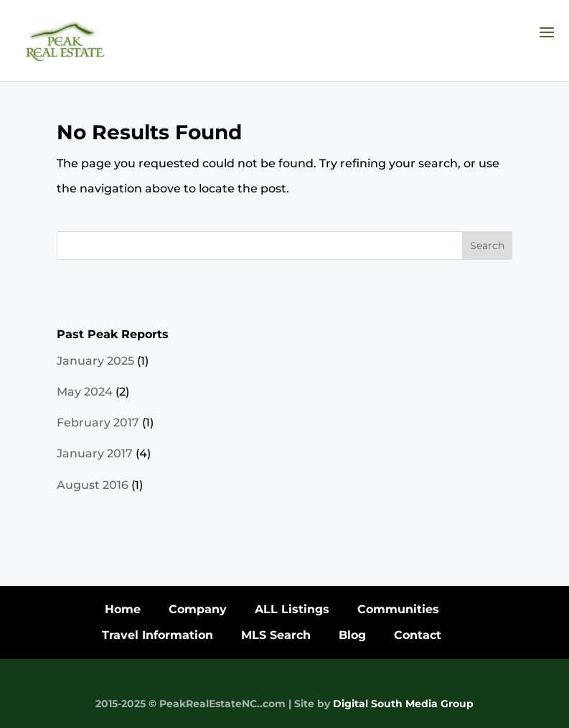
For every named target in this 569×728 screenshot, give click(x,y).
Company (198, 609)
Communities (398, 609)
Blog (352, 635)
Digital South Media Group (403, 704)
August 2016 (93, 485)
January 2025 (95, 361)
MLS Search (276, 635)
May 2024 (85, 392)
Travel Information (157, 635)
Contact (418, 635)
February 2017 (98, 423)
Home (123, 609)
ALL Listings (292, 609)
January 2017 (95, 453)
